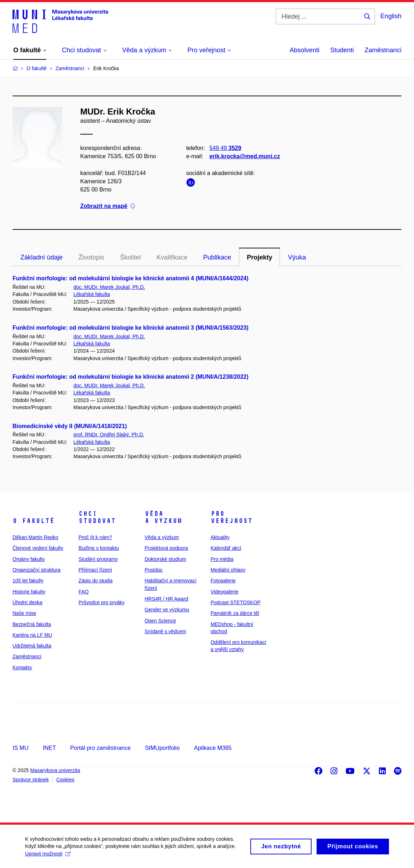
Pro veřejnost (232, 517)
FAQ (83, 592)
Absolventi (305, 50)
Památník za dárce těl (235, 613)
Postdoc (154, 570)
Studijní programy (98, 559)
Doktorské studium (165, 559)
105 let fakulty (28, 581)
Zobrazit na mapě (107, 206)
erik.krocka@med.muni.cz (245, 156)
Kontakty (22, 668)
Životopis (91, 257)
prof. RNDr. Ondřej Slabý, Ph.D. (109, 435)
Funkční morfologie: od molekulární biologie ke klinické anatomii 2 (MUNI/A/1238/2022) (131, 377)
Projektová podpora (166, 548)
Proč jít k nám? (95, 537)
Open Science (160, 621)
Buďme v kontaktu (99, 548)
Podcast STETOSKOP (236, 602)
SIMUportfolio (162, 748)
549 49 (225, 148)
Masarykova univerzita (55, 770)
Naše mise (24, 613)
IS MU (20, 748)
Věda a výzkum (163, 517)
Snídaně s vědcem (165, 631)
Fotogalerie (223, 581)
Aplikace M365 (213, 748)
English (391, 16)
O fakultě (33, 521)
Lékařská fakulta (92, 294)
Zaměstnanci (383, 50)
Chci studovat (97, 517)
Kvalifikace (172, 257)
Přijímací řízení (95, 570)
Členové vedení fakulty (38, 548)
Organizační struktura (37, 570)
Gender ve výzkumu (167, 610)
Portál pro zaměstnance (100, 748)
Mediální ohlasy (228, 570)
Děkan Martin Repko (35, 537)
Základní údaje (42, 257)
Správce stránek (31, 780)
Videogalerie (225, 592)
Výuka (297, 257)
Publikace (217, 257)
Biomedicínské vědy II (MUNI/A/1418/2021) (70, 426)
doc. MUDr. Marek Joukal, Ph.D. (109, 287)
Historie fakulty (29, 592)
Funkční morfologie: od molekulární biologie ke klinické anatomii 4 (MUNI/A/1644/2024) (131, 278)
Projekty (259, 257)
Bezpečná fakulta (32, 624)
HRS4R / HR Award (167, 599)
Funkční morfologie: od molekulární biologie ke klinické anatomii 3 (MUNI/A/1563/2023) (131, 328)
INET (49, 748)
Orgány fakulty (29, 559)
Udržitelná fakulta (32, 646)
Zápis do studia (95, 581)
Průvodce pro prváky (101, 602)
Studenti (342, 50)
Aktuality (220, 537)
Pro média (222, 559)
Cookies (65, 780)
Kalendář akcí (226, 548)
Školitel (130, 257)
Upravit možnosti (48, 857)
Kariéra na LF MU (32, 635)
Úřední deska (27, 602)
